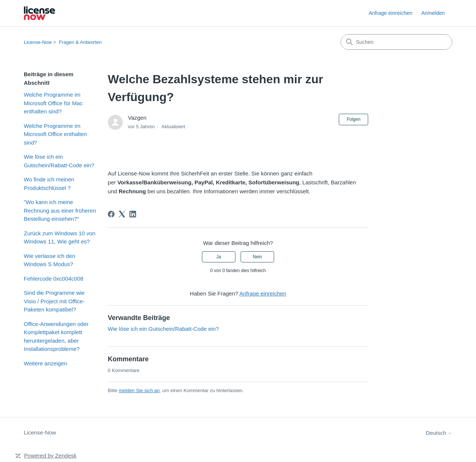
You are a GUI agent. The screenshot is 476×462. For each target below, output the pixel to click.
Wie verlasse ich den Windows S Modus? (49, 260)
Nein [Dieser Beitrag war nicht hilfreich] (258, 257)
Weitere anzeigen (45, 363)
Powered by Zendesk (50, 455)
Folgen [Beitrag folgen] (353, 119)
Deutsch (439, 433)
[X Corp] (122, 214)
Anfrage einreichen (390, 13)
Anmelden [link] (433, 13)
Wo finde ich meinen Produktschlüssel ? (49, 184)
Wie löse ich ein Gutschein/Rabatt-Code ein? (59, 161)
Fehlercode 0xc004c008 (54, 279)
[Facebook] (111, 214)
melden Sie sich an (139, 390)
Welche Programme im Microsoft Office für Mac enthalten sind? (53, 103)
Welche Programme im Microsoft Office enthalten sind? (55, 134)
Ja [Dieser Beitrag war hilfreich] (219, 257)
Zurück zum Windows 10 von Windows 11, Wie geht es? (60, 238)
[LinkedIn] (133, 214)
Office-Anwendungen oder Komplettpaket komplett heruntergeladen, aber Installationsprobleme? (56, 337)
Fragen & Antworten (80, 42)
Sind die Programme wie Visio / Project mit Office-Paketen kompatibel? (54, 301)
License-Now (38, 42)
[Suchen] (396, 42)
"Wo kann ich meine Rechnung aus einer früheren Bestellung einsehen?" (60, 210)
